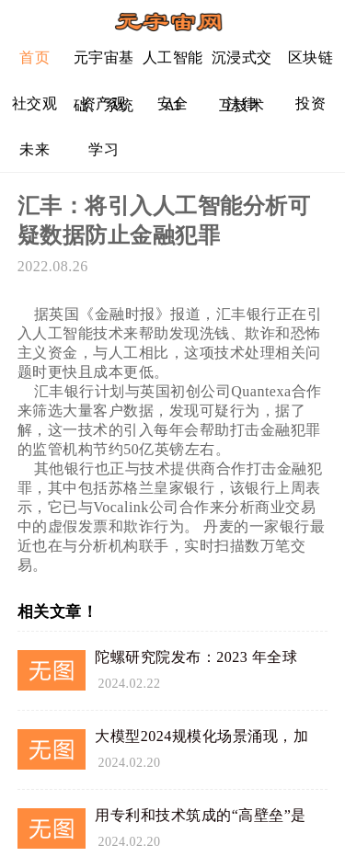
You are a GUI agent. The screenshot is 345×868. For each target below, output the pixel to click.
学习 (103, 149)
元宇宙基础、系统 (104, 65)
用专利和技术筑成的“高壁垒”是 (201, 815)
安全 (172, 103)
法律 (241, 103)
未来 (34, 149)
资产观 (104, 103)
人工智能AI (173, 65)
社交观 (35, 103)
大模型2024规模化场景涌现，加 (201, 736)
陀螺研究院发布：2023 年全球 (196, 657)
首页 (34, 57)
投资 (310, 103)
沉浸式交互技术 (242, 65)
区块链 (311, 57)
